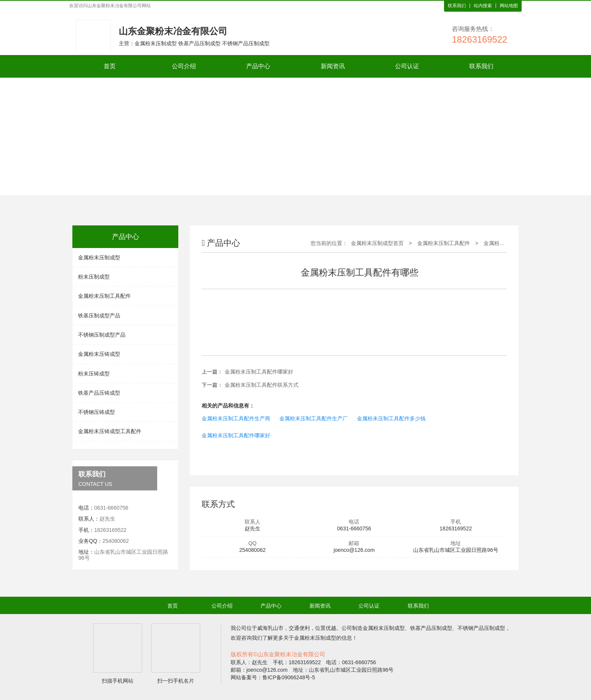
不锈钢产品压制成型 (481, 628)
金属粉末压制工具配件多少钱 (391, 418)
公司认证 (407, 66)
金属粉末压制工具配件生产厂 (314, 418)
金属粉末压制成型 (99, 257)
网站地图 (509, 6)
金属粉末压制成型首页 (377, 243)
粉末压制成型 (94, 277)
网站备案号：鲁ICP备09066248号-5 (273, 677)
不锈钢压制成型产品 (102, 335)
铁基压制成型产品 (99, 316)
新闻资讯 (333, 66)
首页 (110, 66)
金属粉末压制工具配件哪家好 (259, 372)
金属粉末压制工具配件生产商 (236, 418)
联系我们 (457, 6)
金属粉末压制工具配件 (104, 296)
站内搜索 (483, 6)
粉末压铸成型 (94, 374)
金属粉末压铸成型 (99, 354)
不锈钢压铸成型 (96, 412)
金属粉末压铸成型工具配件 (110, 431)
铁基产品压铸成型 (99, 393)
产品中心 (258, 66)
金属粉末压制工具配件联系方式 (262, 385)
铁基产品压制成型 (431, 628)
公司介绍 (184, 66)
